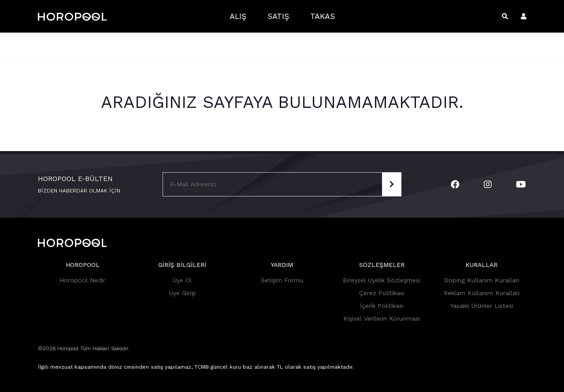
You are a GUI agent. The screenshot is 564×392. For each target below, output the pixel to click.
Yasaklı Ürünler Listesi (482, 306)
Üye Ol (182, 280)
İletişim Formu (282, 280)
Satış (278, 16)
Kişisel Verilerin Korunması (382, 318)
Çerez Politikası (382, 293)
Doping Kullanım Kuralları (482, 280)
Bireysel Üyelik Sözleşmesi (382, 280)
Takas (323, 16)
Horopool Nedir (82, 280)
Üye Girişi (182, 293)
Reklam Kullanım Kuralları (482, 293)
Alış (238, 16)
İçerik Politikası (382, 306)
